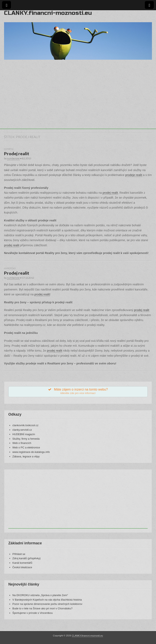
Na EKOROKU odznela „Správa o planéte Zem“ (40, 595)
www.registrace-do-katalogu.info (31, 452)
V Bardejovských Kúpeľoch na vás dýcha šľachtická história (47, 600)
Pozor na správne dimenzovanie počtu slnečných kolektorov (47, 604)
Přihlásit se (19, 554)
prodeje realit (134, 175)
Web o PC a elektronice (26, 447)
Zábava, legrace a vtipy (26, 456)
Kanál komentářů (22, 563)
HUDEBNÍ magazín (24, 434)
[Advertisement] (78, 100)
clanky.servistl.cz (22, 430)
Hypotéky (10, 268)
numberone (13, 158)
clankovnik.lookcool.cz (25, 425)
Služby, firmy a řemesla (26, 439)
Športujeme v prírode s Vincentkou (32, 613)
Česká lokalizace (22, 567)
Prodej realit (17, 154)
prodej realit (110, 193)
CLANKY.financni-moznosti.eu (48, 13)
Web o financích (22, 443)
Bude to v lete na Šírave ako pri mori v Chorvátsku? (42, 608)
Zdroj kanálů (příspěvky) (27, 558)
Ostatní (9, 149)
